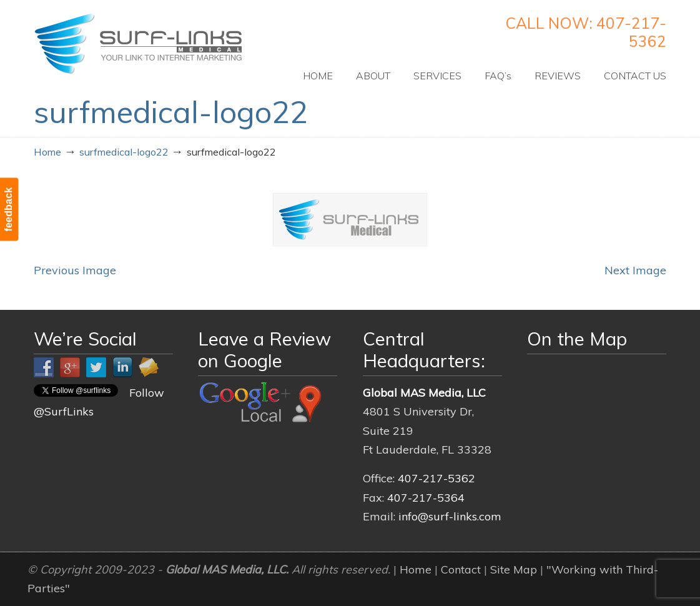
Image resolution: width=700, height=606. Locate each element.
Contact (461, 569)
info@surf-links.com (450, 516)
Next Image (635, 270)
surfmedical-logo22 (124, 152)
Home (47, 152)
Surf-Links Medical (138, 44)
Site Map (514, 569)
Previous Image (75, 270)
